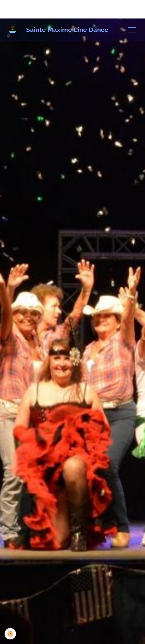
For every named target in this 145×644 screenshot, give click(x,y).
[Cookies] (10, 634)
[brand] (58, 30)
